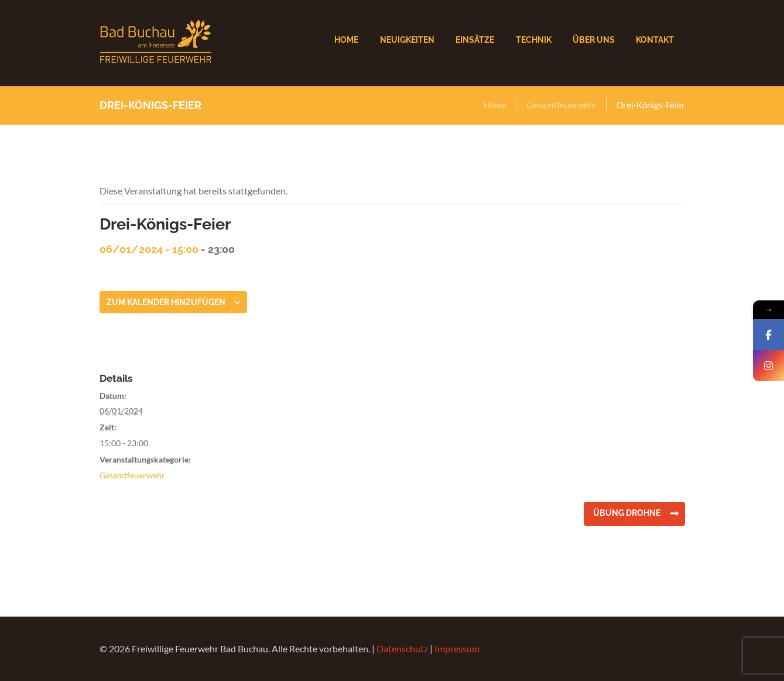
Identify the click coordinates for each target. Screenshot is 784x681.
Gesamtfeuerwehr (562, 105)
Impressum (457, 649)
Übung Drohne (627, 513)
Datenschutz (402, 649)
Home (495, 105)
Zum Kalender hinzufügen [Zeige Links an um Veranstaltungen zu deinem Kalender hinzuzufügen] (166, 302)
